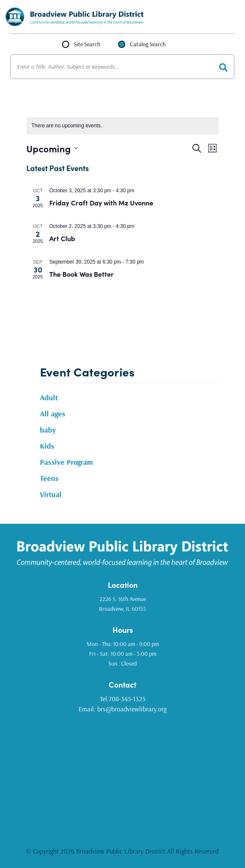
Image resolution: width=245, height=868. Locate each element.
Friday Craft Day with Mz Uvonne (101, 202)
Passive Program (66, 462)
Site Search (87, 44)
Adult (49, 397)
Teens (49, 478)
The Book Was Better (82, 274)
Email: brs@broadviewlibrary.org (123, 709)
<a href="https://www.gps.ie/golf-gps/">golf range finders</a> (123, 774)
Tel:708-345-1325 (123, 699)
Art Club (62, 238)
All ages (53, 414)
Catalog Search (148, 44)
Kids (47, 446)
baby (48, 430)
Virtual (51, 494)
